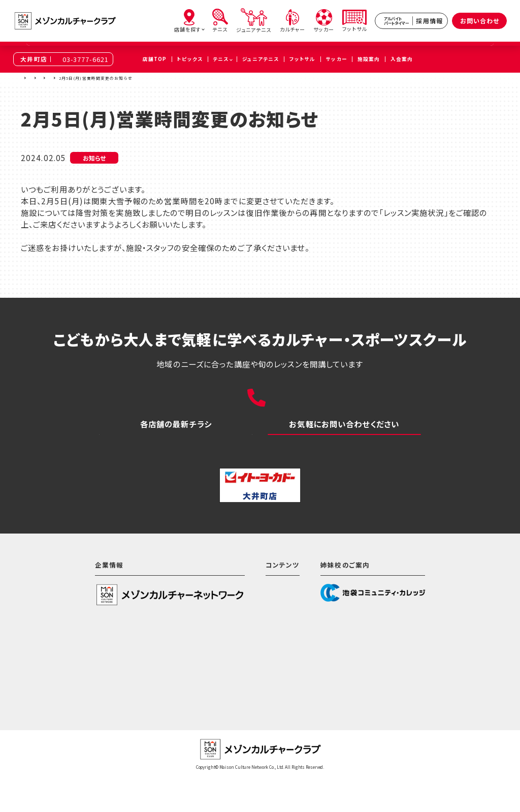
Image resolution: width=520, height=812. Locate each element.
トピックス (98, 78)
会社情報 (71, 650)
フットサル (243, 702)
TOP (25, 78)
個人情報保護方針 (87, 683)
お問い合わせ (480, 21)
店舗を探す (49, 78)
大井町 (73, 78)
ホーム (237, 620)
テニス (237, 653)
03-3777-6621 (86, 59)
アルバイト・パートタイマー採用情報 (286, 718)
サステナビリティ (83, 667)
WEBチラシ (176, 451)
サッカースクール (255, 685)
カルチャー (244, 669)
